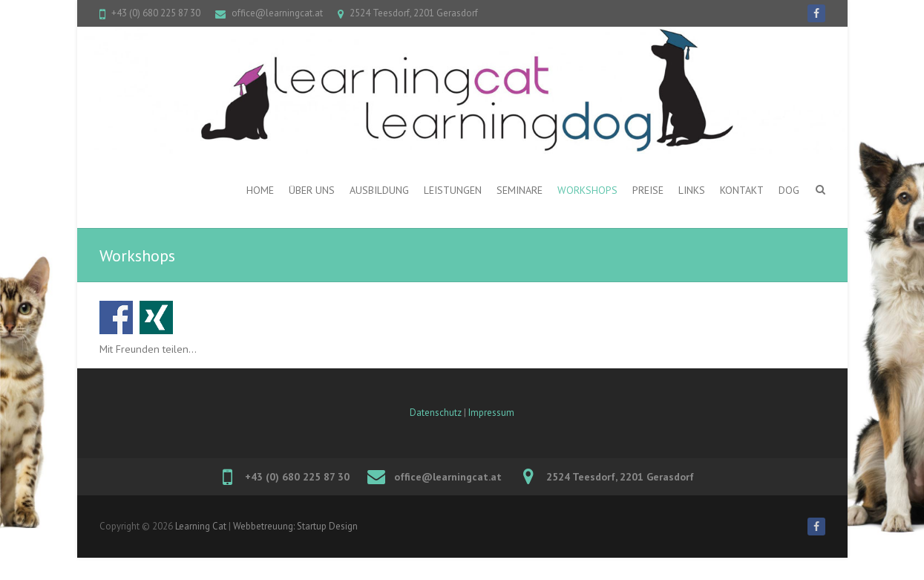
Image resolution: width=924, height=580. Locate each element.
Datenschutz (436, 413)
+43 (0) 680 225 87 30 (156, 13)
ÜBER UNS (312, 190)
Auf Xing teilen (156, 317)
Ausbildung (379, 190)
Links (692, 190)
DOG (789, 190)
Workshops (587, 190)
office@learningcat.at (277, 13)
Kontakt (742, 190)
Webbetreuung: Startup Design (295, 526)
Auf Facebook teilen (116, 317)
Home (260, 190)
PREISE (648, 190)
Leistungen (453, 190)
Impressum (491, 413)
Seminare (520, 190)
